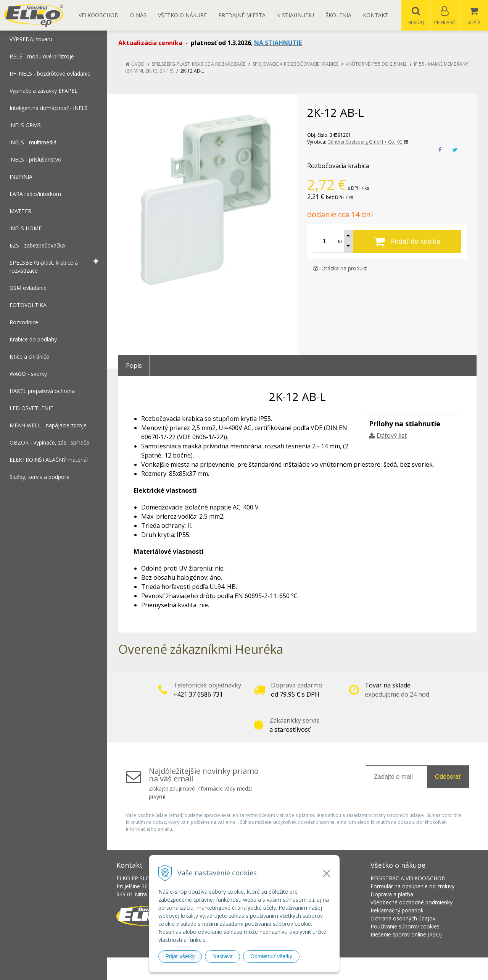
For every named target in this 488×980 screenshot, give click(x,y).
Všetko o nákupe (182, 15)
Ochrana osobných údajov (403, 919)
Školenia (338, 15)
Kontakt (376, 15)
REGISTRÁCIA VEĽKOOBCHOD (408, 879)
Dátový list (392, 436)
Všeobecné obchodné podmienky (411, 903)
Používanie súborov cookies (405, 927)
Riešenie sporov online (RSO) (406, 935)
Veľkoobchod (99, 15)
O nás (138, 15)
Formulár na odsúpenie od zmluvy (412, 887)
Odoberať (448, 777)
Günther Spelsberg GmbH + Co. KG (368, 142)
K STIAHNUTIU (296, 15)
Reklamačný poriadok (397, 911)
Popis (134, 366)
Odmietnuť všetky (271, 956)
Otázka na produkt (340, 269)
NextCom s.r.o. (381, 969)
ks (340, 242)
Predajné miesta (242, 15)
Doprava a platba (392, 895)
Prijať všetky (180, 956)
